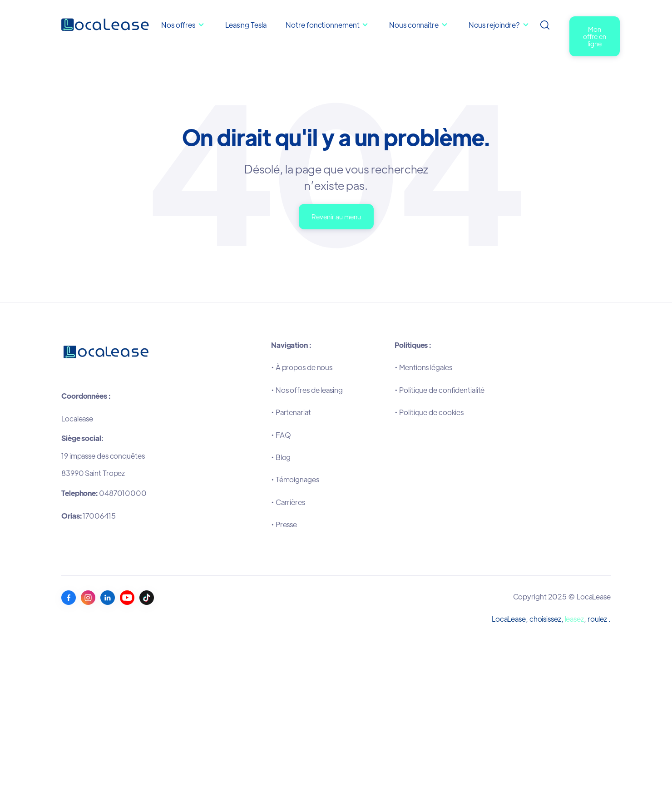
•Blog (281, 457)
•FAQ (281, 435)
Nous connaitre (415, 25)
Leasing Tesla (246, 25)
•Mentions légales (423, 367)
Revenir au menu (336, 216)
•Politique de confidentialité (440, 390)
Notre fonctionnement (323, 25)
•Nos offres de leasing (307, 390)
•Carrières (288, 502)
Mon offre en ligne (595, 36)
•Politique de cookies (429, 412)
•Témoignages (295, 479)
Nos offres (178, 25)
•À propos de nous (302, 367)
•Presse (284, 524)
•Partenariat (291, 412)
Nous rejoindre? (494, 25)
